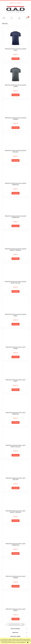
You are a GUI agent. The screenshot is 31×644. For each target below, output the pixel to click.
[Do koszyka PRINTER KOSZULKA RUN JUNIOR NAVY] (15, 59)
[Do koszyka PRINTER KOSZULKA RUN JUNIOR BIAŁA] (15, 324)
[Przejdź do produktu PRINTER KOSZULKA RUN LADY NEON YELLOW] (15, 436)
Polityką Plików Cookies (6, 641)
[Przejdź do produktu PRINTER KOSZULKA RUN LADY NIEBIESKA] (15, 404)
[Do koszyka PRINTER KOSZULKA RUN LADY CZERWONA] (15, 553)
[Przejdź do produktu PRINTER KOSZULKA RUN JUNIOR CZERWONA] (15, 207)
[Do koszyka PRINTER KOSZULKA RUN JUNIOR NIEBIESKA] (15, 193)
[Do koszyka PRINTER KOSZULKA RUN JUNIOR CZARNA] (15, 128)
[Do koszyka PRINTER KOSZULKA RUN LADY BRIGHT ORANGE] (15, 521)
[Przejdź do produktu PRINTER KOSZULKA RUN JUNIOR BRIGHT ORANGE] (15, 240)
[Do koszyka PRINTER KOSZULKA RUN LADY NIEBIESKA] (15, 422)
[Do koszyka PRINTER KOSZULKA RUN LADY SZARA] (15, 357)
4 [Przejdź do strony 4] (15, 625)
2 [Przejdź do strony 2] (10, 625)
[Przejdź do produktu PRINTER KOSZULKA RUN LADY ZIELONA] (15, 469)
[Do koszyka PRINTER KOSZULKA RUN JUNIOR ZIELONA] (15, 160)
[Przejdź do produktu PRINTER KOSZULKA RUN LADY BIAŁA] (15, 600)
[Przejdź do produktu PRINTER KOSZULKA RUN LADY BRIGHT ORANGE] (15, 502)
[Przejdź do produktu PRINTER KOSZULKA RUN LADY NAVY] (15, 371)
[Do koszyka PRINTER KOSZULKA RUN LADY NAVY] (15, 390)
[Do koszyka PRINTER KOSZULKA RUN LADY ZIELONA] (15, 488)
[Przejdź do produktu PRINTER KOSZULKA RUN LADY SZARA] (15, 338)
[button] (4, 18)
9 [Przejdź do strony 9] (23, 625)
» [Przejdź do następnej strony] (26, 625)
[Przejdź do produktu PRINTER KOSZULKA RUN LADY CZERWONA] (15, 535)
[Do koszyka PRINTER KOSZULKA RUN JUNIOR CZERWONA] (15, 226)
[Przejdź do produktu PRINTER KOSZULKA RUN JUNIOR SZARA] (15, 74)
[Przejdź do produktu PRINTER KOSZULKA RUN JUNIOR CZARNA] (15, 109)
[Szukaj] (12, 18)
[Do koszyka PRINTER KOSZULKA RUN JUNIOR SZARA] (15, 95)
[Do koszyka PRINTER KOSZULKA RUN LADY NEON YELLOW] (15, 455)
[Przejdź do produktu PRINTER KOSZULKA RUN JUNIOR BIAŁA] (15, 305)
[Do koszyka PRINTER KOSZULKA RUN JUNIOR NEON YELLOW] (15, 291)
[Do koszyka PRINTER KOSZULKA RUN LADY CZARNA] (15, 586)
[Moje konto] (19, 18)
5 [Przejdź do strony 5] (18, 625)
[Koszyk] (27, 18)
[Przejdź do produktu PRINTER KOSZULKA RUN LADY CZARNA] (15, 567)
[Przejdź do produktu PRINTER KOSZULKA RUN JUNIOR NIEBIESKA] (15, 174)
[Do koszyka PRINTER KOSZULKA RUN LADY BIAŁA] (15, 619)
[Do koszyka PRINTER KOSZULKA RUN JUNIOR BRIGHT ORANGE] (15, 259)
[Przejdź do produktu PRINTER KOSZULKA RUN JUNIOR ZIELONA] (15, 142)
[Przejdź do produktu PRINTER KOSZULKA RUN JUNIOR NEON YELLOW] (15, 273)
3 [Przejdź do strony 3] (13, 625)
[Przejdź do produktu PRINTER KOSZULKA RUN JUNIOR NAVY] (15, 38)
